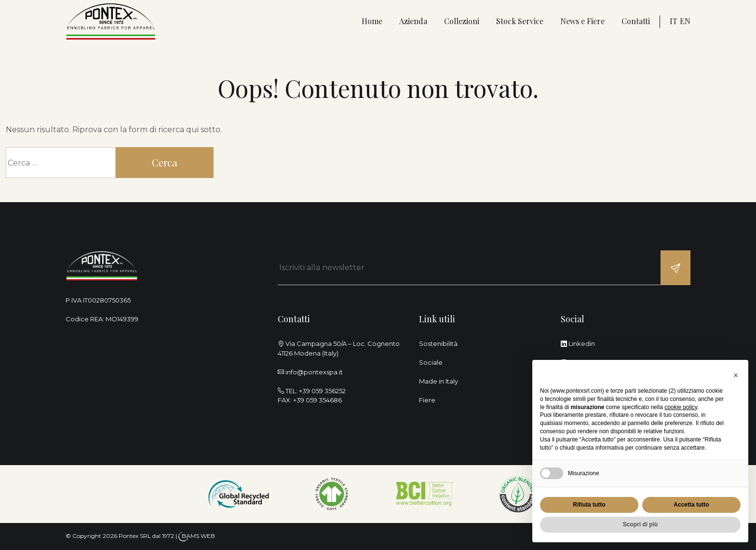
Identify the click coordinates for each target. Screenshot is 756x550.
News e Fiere (582, 21)
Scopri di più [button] (641, 524)
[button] (736, 375)
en (685, 21)
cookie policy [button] (681, 407)
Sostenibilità (438, 344)
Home (372, 21)
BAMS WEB (198, 536)
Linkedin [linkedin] (578, 344)
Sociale (431, 362)
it (674, 21)
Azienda (413, 21)
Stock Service (520, 21)
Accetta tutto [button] (691, 505)
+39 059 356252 (322, 391)
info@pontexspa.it (314, 372)
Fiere (427, 400)
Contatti (636, 21)
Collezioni (462, 21)
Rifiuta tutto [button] (589, 505)
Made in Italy (439, 381)
